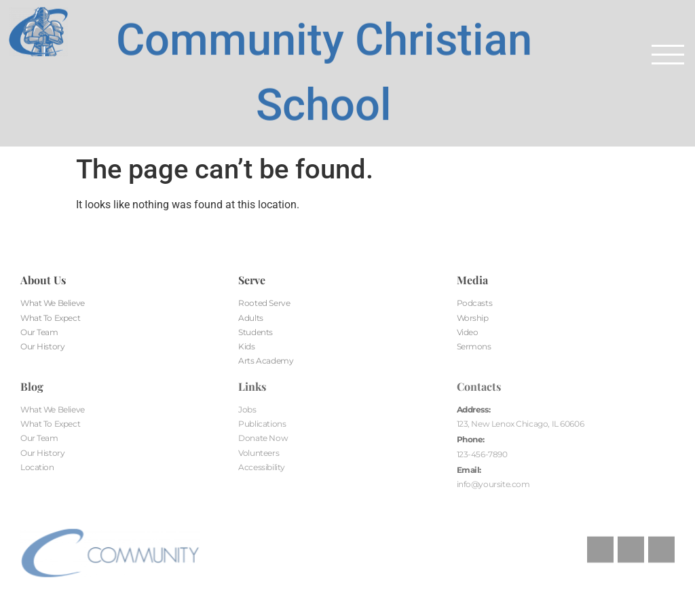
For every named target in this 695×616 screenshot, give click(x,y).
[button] (668, 54)
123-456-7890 (482, 454)
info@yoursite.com (493, 484)
